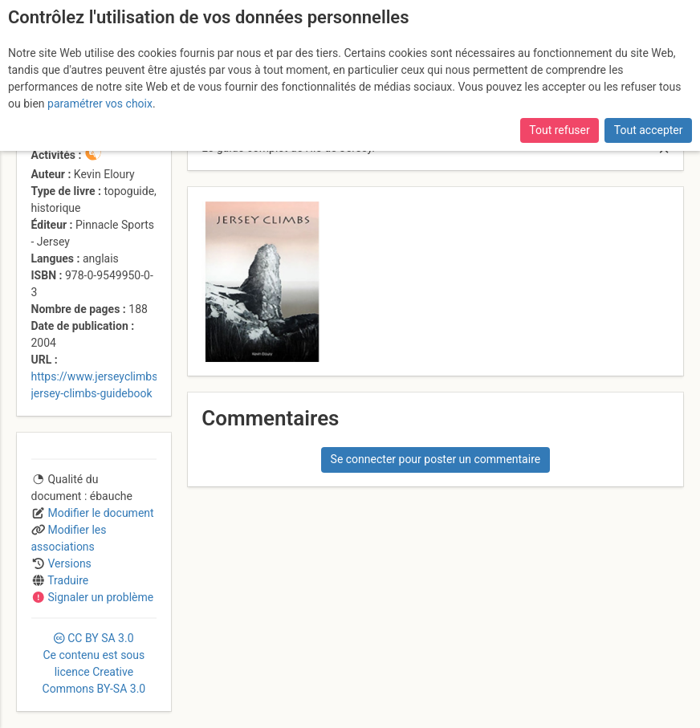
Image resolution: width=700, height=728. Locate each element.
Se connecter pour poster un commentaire (436, 459)
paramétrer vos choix (100, 104)
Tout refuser (559, 130)
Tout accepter (649, 130)
